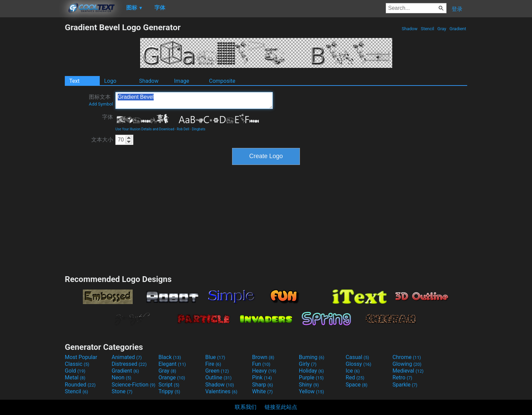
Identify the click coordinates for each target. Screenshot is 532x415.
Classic (77, 364)
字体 (108, 117)
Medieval (408, 371)
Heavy (264, 371)
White (262, 391)
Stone (122, 391)
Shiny (309, 385)
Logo (110, 81)
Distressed (129, 364)
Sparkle (405, 385)
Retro (402, 378)
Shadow (410, 29)
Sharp (263, 385)
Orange (172, 378)
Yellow (311, 391)
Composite (222, 81)
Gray (442, 29)
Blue (215, 357)
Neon (121, 378)
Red (355, 378)
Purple (311, 378)
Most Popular (81, 357)
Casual (357, 357)
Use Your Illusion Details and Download (145, 129)
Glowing (407, 364)
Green (217, 371)
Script (169, 385)
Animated (127, 357)
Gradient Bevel (194, 100)
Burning (312, 357)
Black (170, 357)
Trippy (169, 391)
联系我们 (246, 407)
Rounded (80, 385)
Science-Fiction (134, 385)
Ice (353, 371)
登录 (457, 9)
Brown (263, 357)
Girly (308, 364)
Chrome (407, 357)
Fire (213, 364)
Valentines (221, 391)
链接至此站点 (281, 407)
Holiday (311, 371)
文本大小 (102, 140)
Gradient (458, 29)
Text (74, 81)
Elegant (172, 364)
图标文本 (101, 100)
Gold (75, 371)
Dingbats (198, 129)
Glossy (359, 364)
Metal (75, 378)
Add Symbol (101, 104)
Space (357, 385)
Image (182, 81)
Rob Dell (183, 129)
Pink (262, 378)
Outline (218, 378)
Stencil (427, 29)
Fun (261, 364)
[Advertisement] (32, 124)
